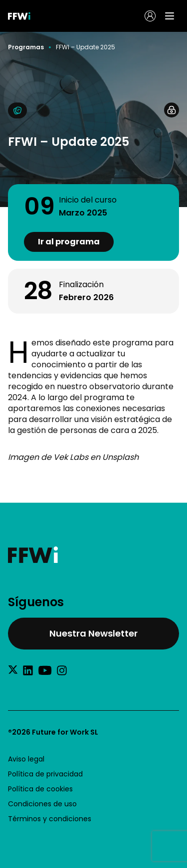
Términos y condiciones (50, 819)
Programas (26, 47)
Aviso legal (26, 759)
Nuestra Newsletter (93, 633)
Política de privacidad (45, 774)
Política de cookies (40, 789)
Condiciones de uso (42, 804)
